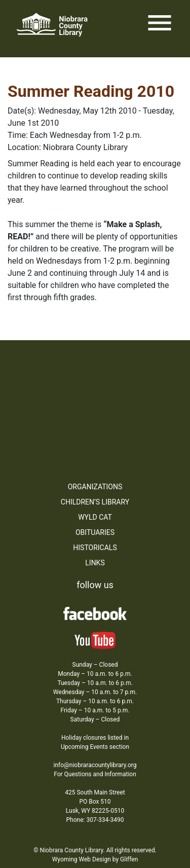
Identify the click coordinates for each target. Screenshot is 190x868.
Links (95, 563)
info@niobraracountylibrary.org (95, 765)
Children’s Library (95, 502)
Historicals (95, 548)
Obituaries (95, 532)
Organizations (95, 487)
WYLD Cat (95, 517)
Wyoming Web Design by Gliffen (95, 859)
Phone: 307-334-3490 (95, 820)
